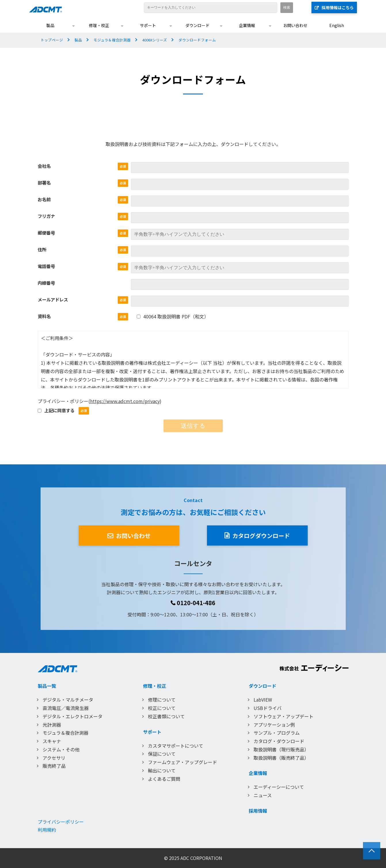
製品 (50, 25)
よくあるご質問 (164, 779)
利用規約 (47, 830)
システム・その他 (61, 749)
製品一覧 (47, 686)
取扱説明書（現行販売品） (281, 749)
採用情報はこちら (338, 7)
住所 (42, 249)
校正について (162, 708)
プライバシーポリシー (61, 822)
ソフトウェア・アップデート (284, 716)
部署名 (44, 183)
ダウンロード (197, 25)
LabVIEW (263, 700)
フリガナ (46, 216)
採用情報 (258, 811)
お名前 (44, 199)
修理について (162, 700)
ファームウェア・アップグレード (182, 762)
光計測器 (52, 725)
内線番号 (46, 283)
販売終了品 (54, 766)
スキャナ (52, 741)
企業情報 (247, 25)
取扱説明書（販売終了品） (281, 758)
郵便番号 (46, 233)
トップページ (52, 40)
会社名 (44, 166)
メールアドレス (53, 299)
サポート (148, 25)
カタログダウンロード (261, 536)
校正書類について (166, 716)
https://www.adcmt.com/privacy (125, 401)
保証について (162, 754)
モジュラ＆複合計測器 (112, 40)
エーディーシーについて (279, 787)
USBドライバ (268, 708)
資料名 (44, 316)
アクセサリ (54, 758)
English (337, 25)
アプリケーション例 (274, 725)
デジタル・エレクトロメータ (73, 716)
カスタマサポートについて (176, 746)
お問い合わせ (295, 25)
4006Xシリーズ (155, 40)
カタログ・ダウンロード (279, 741)
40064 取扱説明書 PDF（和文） (173, 316)
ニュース (263, 795)
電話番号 (46, 266)
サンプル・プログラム (277, 733)
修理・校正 (99, 25)
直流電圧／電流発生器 (66, 708)
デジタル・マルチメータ (68, 700)
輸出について (162, 770)
